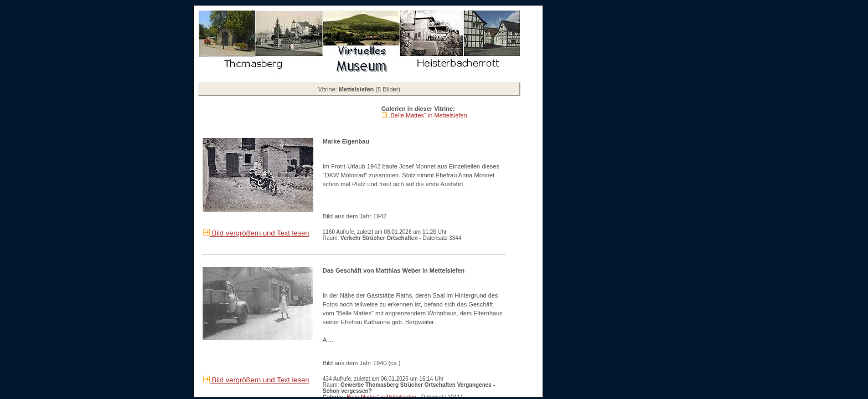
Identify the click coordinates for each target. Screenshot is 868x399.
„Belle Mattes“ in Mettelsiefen (427, 115)
